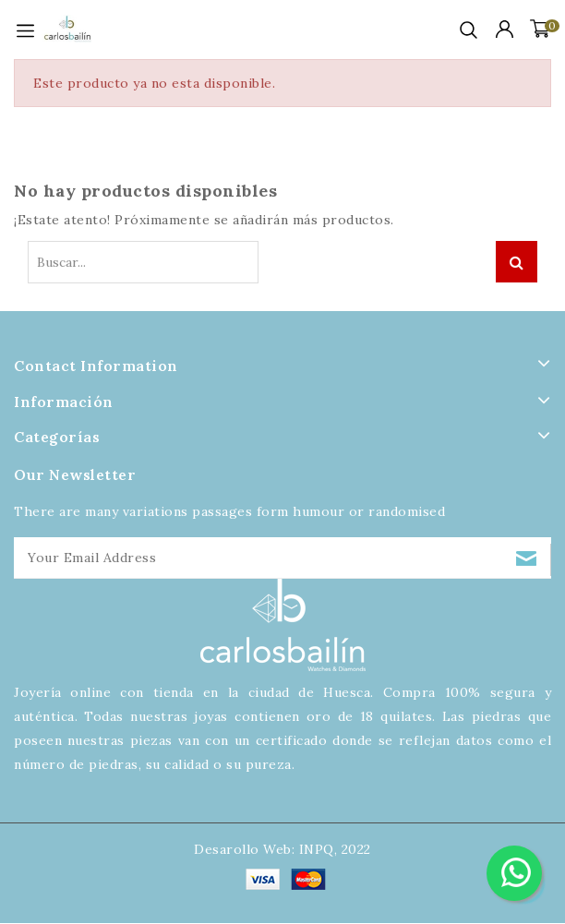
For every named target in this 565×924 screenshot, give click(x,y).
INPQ (317, 849)
